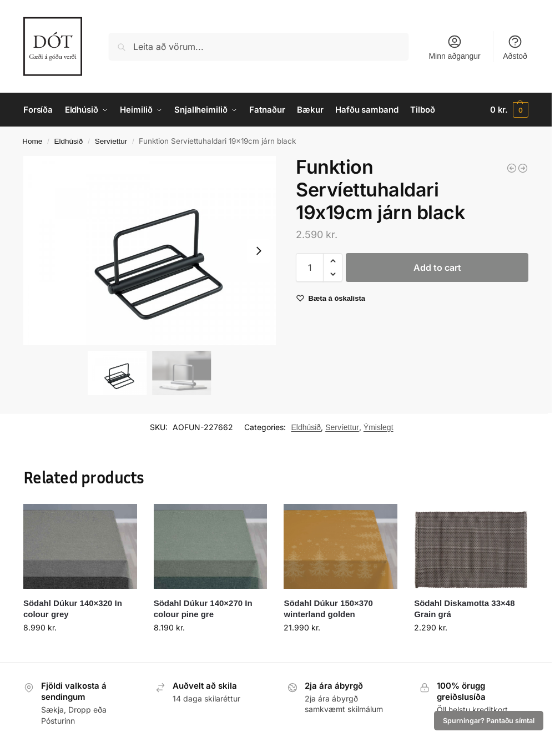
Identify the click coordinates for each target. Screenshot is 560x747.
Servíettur (111, 141)
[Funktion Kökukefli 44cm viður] (523, 168)
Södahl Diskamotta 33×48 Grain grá (464, 609)
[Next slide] (259, 251)
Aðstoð (515, 47)
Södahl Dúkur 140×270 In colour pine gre (203, 609)
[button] (509, 110)
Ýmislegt (379, 427)
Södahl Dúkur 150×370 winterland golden (328, 609)
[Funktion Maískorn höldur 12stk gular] (512, 168)
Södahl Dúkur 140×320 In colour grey (73, 609)
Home (32, 141)
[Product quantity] (310, 267)
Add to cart (437, 267)
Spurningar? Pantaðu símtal (489, 721)
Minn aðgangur (454, 47)
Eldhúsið (69, 141)
